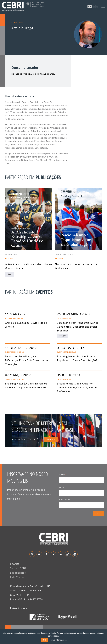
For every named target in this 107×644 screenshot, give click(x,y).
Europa (63, 336)
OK (45, 640)
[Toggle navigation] (103, 6)
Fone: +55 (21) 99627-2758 (26, 599)
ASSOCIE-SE (51, 439)
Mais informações (59, 640)
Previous (86, 178)
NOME (62, 487)
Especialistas (18, 573)
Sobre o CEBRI (19, 568)
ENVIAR (99, 514)
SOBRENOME (64, 499)
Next (99, 178)
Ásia (9, 274)
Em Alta (15, 564)
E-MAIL (63, 475)
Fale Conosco (18, 577)
